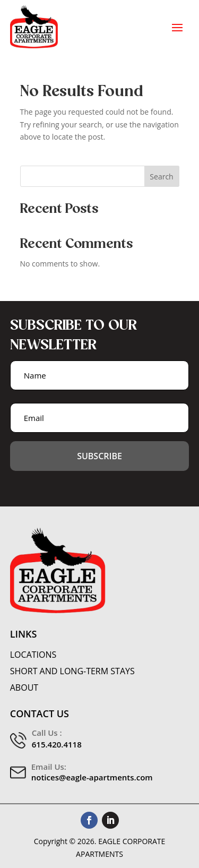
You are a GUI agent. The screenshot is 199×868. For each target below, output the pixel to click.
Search (161, 177)
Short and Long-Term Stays (72, 671)
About (24, 688)
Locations (33, 655)
